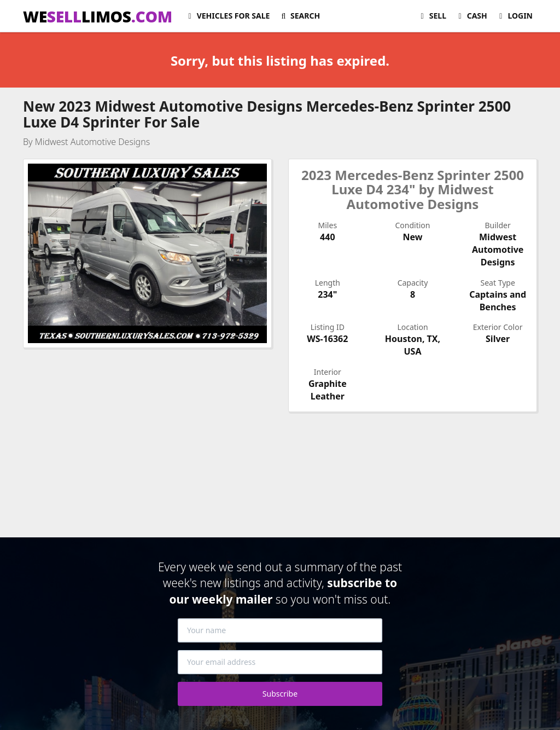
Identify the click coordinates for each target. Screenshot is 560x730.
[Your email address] (280, 662)
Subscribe (280, 694)
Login (514, 16)
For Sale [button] (227, 16)
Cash (471, 16)
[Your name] (280, 630)
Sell (432, 16)
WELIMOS (98, 16)
